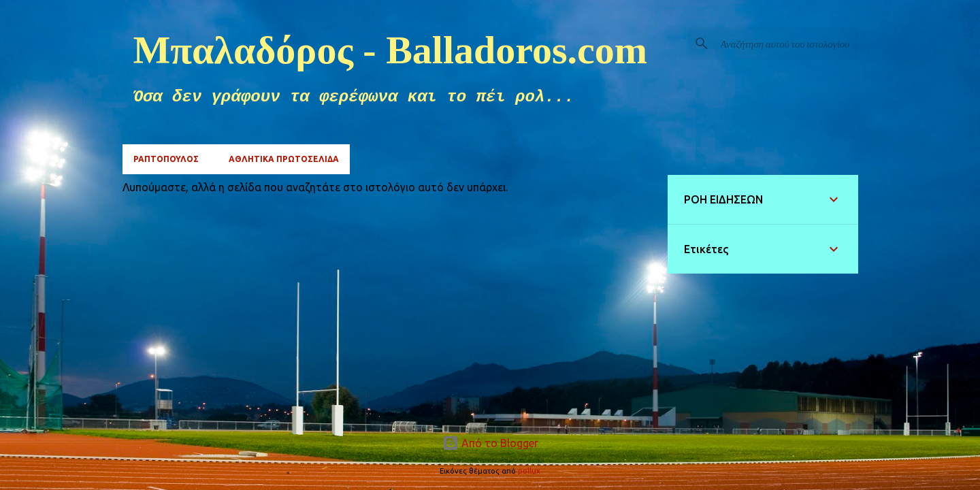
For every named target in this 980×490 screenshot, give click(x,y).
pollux (529, 471)
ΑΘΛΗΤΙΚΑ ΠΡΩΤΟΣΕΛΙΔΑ (284, 159)
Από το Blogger (490, 443)
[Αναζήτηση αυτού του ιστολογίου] (787, 44)
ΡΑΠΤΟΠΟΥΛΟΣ (166, 159)
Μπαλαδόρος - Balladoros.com (391, 50)
